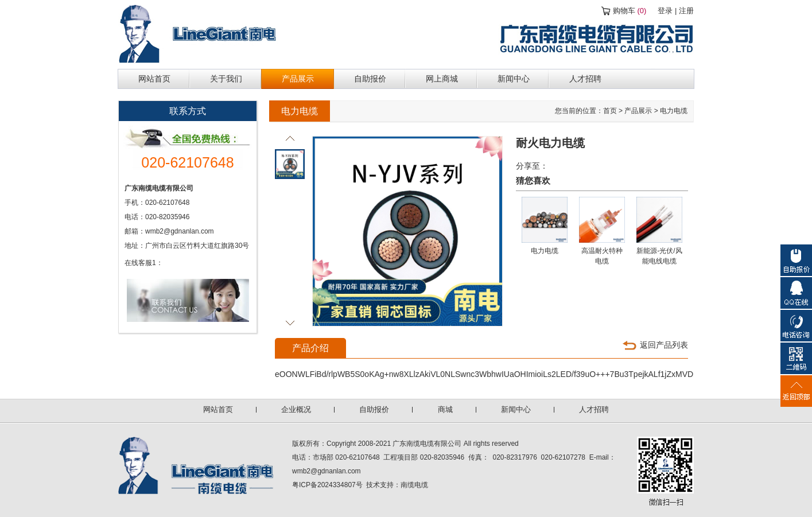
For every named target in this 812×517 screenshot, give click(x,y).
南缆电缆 (414, 485)
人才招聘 (594, 409)
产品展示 (638, 111)
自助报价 (374, 409)
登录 (665, 11)
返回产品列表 (664, 345)
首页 (610, 111)
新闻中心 (516, 409)
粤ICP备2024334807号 (327, 485)
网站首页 (218, 409)
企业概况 (296, 409)
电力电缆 (674, 111)
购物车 (630, 11)
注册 (686, 11)
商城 (445, 409)
